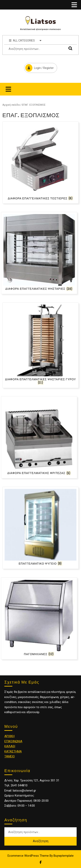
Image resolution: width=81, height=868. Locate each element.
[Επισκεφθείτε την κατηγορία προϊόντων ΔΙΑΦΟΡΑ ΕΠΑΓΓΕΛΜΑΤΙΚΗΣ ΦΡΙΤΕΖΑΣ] (39, 437)
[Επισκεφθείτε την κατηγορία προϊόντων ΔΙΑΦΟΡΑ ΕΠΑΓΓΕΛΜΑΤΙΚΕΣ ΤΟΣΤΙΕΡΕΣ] (40, 163)
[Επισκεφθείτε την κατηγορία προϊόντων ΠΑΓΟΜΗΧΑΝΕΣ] (39, 618)
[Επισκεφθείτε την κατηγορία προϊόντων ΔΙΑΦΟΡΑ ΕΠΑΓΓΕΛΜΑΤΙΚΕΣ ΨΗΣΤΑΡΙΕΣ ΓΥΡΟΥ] (40, 345)
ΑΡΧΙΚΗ (9, 736)
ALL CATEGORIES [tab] (25, 40)
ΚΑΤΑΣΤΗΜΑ (13, 751)
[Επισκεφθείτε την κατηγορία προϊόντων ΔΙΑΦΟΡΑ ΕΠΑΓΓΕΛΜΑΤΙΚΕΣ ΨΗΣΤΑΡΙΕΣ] (39, 253)
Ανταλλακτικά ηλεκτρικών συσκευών (40, 29)
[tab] (74, 5)
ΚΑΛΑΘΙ (10, 746)
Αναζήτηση (69, 48)
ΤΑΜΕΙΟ (10, 756)
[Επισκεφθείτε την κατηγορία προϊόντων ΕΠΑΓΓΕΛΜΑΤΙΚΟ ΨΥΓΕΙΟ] (40, 528)
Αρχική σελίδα (11, 105)
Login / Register (39, 67)
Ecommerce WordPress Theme (28, 856)
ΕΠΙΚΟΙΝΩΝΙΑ (13, 741)
